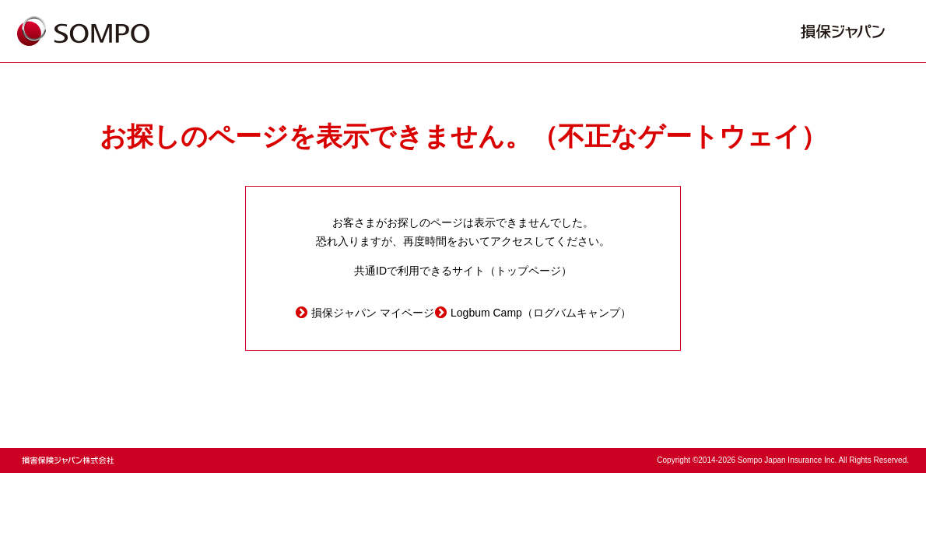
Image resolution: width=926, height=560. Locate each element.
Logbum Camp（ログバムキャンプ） (541, 313)
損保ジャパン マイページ (373, 313)
